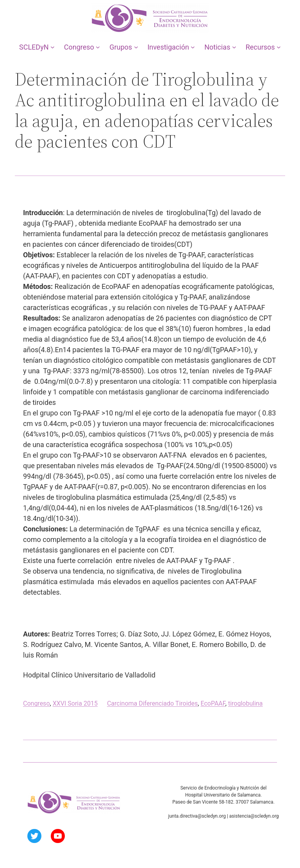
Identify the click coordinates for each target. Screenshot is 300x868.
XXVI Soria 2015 (75, 703)
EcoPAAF (213, 703)
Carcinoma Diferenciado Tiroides (152, 703)
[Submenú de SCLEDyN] (53, 47)
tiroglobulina (246, 703)
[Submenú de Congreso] (98, 47)
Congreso (37, 703)
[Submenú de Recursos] (279, 47)
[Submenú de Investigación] (193, 47)
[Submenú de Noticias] (234, 47)
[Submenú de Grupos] (136, 47)
